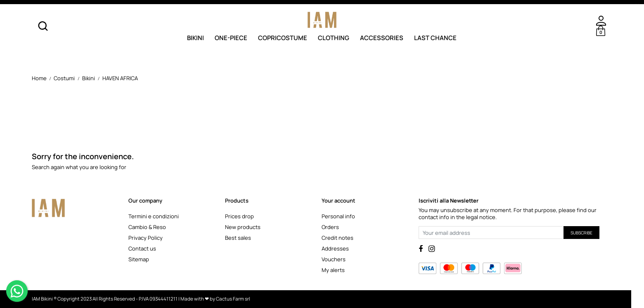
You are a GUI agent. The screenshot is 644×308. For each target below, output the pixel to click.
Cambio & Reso (147, 227)
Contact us (142, 248)
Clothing (334, 37)
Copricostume (283, 37)
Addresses (335, 248)
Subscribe (581, 233)
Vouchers (334, 259)
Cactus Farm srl (233, 299)
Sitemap (139, 259)
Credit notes (337, 238)
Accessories (382, 37)
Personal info (338, 216)
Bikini (195, 37)
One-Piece (231, 37)
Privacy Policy (146, 238)
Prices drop (239, 216)
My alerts (333, 270)
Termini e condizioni (154, 216)
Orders (330, 227)
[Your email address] (491, 233)
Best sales (238, 238)
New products (243, 227)
